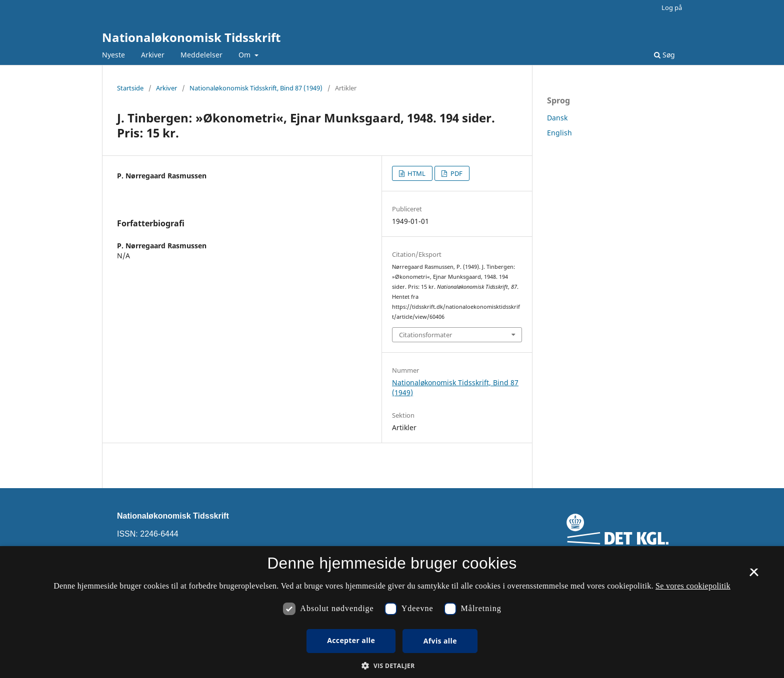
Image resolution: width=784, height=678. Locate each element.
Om (245, 55)
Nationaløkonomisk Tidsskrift (191, 37)
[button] (392, 666)
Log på (672, 7)
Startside (130, 88)
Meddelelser (201, 55)
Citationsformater (425, 335)
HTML (416, 173)
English (559, 133)
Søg (664, 55)
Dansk (557, 118)
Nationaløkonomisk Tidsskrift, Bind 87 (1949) (256, 88)
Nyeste (113, 55)
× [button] (754, 576)
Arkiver (153, 55)
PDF (456, 173)
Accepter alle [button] (351, 640)
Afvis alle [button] (440, 641)
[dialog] (392, 612)
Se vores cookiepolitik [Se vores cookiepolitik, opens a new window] (693, 586)
